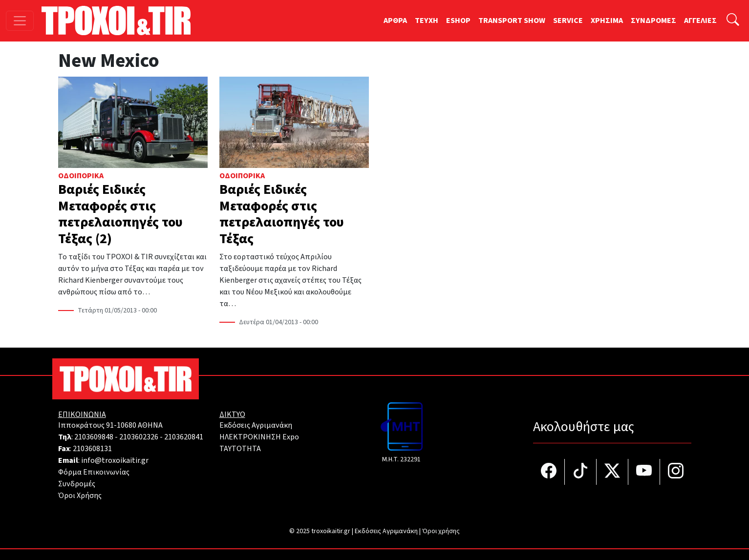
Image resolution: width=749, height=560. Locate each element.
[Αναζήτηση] (733, 21)
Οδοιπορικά (81, 176)
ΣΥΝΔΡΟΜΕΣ (653, 21)
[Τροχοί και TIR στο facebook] (549, 472)
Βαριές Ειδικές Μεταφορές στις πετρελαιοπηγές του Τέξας (282, 214)
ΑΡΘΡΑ (395, 21)
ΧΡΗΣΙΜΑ (607, 21)
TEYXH (427, 21)
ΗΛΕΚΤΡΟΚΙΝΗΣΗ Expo (259, 437)
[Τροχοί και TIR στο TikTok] (581, 472)
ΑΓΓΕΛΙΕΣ (700, 21)
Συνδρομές (77, 484)
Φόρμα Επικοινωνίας (94, 472)
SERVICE (568, 21)
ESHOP (458, 21)
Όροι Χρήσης (80, 496)
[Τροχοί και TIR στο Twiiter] (612, 472)
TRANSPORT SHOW (512, 21)
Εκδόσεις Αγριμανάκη (256, 425)
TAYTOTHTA (240, 449)
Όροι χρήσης (441, 531)
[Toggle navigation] (20, 21)
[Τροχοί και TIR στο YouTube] (644, 472)
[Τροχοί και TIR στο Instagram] (676, 472)
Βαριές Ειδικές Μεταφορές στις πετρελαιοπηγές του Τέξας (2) (120, 214)
